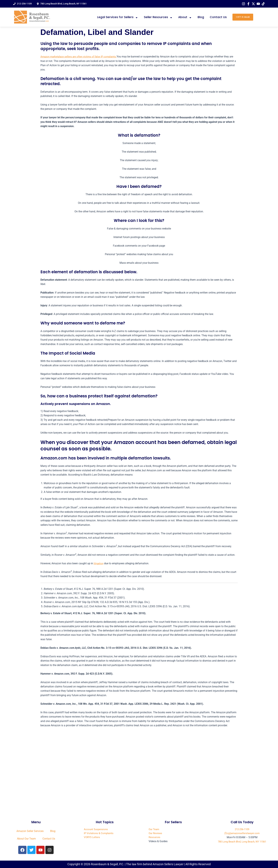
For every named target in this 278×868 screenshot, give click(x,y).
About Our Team (26, 839)
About (185, 17)
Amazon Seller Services (30, 831)
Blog (201, 17)
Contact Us (218, 17)
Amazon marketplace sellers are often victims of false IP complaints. (80, 57)
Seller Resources (158, 17)
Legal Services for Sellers (118, 17)
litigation (99, 563)
